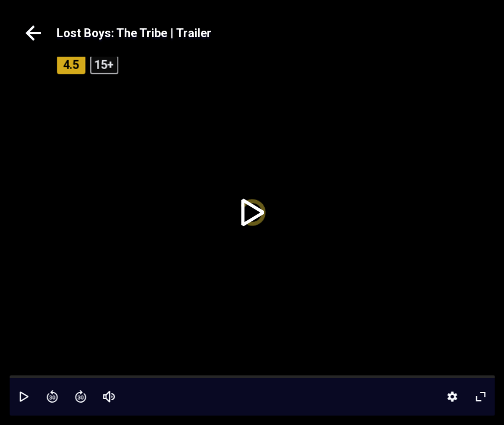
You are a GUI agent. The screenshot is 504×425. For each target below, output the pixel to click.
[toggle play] (252, 212)
